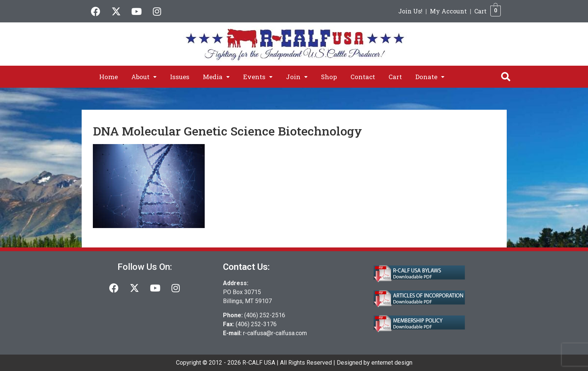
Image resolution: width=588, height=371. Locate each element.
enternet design (392, 363)
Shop (329, 77)
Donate (430, 77)
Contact (363, 77)
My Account (448, 11)
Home (109, 77)
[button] (144, 77)
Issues (180, 77)
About (144, 77)
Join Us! (410, 11)
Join (297, 77)
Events (258, 77)
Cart (480, 11)
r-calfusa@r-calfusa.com (275, 333)
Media (216, 77)
